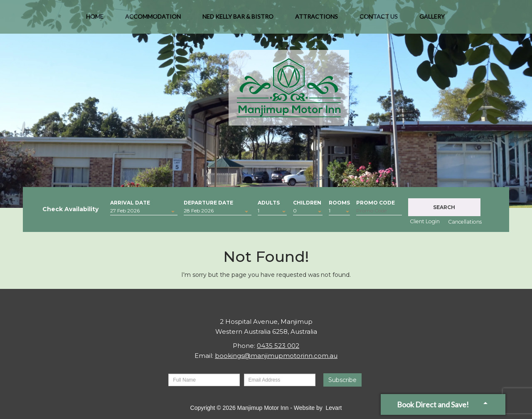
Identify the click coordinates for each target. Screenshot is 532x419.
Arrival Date (130, 202)
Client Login (425, 221)
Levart (334, 408)
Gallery (432, 21)
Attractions (316, 21)
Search (444, 207)
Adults (269, 202)
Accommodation (153, 21)
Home (95, 21)
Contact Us (379, 21)
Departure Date (208, 202)
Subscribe (342, 380)
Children (307, 202)
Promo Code (376, 202)
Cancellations (465, 222)
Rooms (339, 202)
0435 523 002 (278, 346)
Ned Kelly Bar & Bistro (238, 21)
